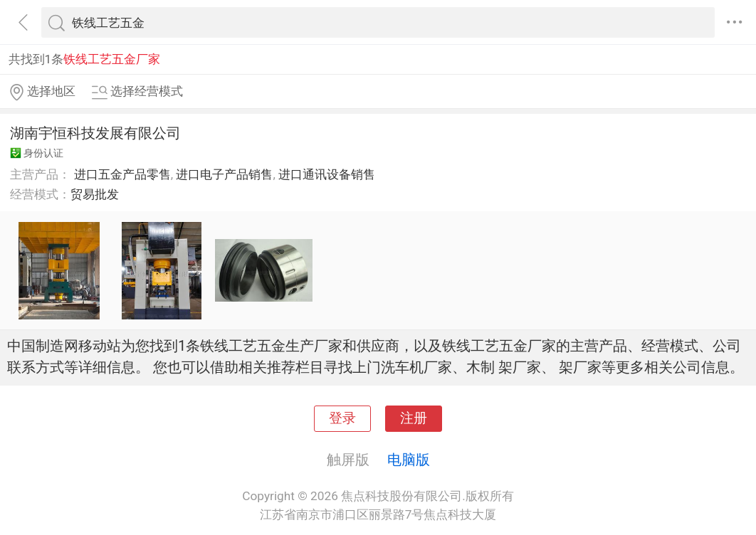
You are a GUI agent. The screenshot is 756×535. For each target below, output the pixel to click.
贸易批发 (95, 194)
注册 (414, 418)
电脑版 (409, 460)
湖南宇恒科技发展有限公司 (95, 133)
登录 (342, 418)
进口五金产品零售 (122, 174)
